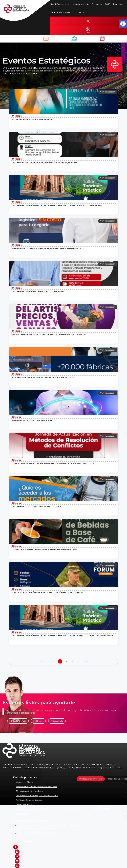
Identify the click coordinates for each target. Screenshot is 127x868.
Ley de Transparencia (60, 4)
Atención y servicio (81, 4)
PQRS (107, 4)
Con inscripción (108, 92)
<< (42, 661)
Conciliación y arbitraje (61, 12)
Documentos (79, 12)
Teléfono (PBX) (18, 721)
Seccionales (97, 4)
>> (85, 661)
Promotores (118, 4)
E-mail (38, 721)
